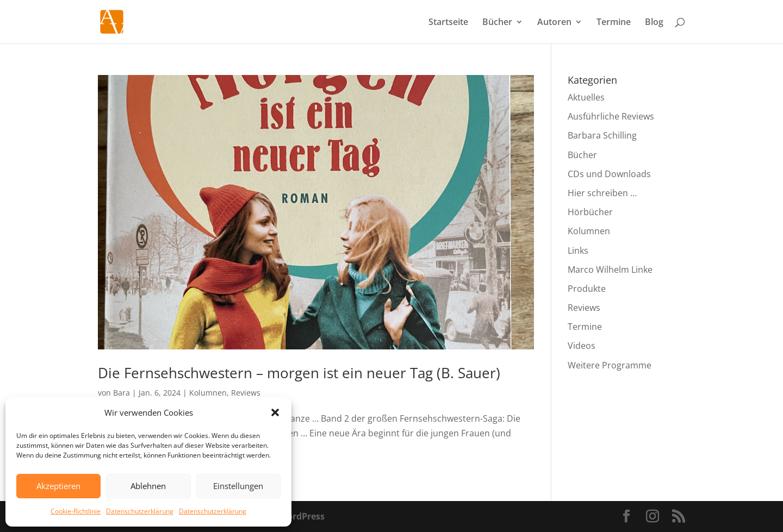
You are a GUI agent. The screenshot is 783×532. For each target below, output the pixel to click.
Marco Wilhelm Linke (610, 270)
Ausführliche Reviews (611, 116)
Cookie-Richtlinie (76, 511)
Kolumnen (208, 393)
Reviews (246, 393)
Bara (122, 393)
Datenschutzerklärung (140, 511)
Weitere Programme (610, 365)
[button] (275, 412)
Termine (614, 23)
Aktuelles (586, 97)
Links (578, 251)
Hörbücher (590, 212)
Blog (654, 23)
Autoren (554, 23)
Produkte (587, 289)
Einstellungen (238, 486)
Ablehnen (148, 486)
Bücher (497, 23)
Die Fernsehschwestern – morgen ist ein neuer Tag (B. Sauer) (299, 373)
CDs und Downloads (609, 174)
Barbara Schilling (602, 135)
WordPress (302, 516)
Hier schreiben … (602, 193)
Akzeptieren (58, 486)
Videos (582, 346)
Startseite (448, 23)
